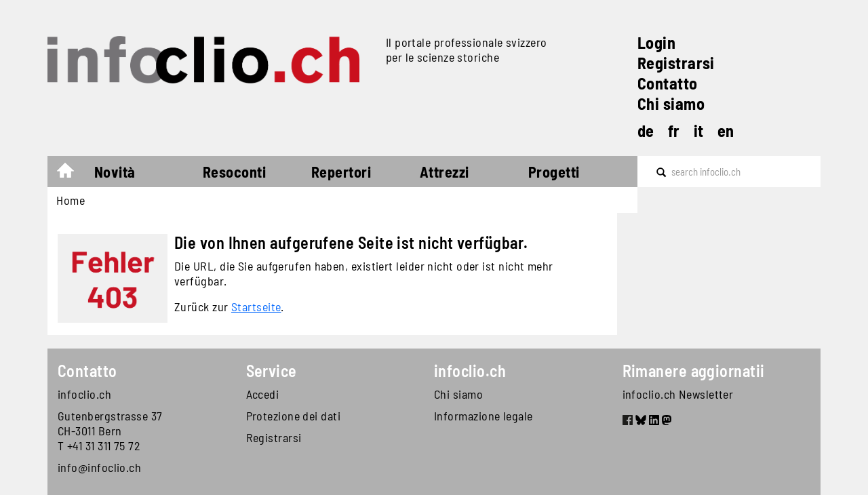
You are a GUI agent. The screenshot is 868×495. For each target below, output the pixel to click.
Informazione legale (484, 416)
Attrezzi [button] (445, 172)
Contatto (668, 83)
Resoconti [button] (234, 172)
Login (656, 42)
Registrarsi (676, 63)
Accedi (263, 394)
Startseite (256, 306)
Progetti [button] (554, 172)
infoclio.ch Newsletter (678, 394)
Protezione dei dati (294, 416)
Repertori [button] (341, 172)
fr (674, 131)
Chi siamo (671, 103)
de (646, 131)
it (699, 131)
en (726, 131)
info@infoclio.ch (99, 467)
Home (72, 174)
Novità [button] (115, 172)
